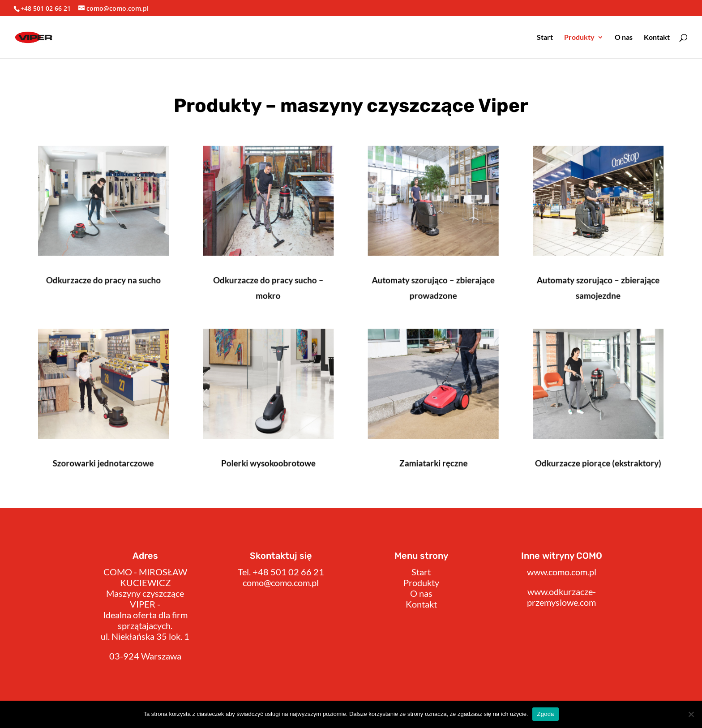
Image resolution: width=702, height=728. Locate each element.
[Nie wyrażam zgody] (691, 714)
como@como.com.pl (281, 582)
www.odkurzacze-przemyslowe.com (561, 597)
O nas (624, 38)
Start (545, 38)
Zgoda (545, 714)
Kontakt (657, 38)
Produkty (579, 38)
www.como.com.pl (562, 572)
